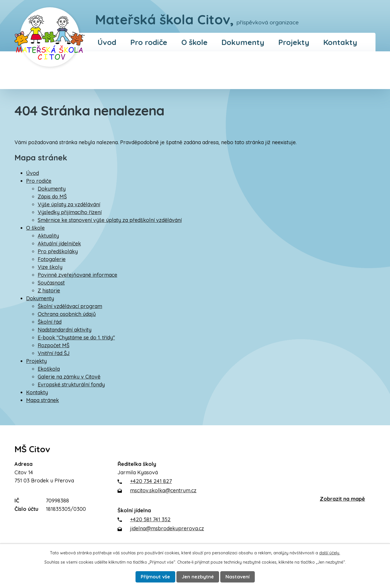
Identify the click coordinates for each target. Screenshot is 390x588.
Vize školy (50, 267)
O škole (194, 42)
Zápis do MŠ (52, 197)
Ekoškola (49, 369)
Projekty (294, 42)
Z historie (49, 291)
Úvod (107, 42)
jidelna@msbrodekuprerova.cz (167, 528)
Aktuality (48, 236)
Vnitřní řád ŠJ (54, 353)
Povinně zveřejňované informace (77, 275)
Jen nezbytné (198, 577)
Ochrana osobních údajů (67, 314)
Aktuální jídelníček (59, 244)
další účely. (330, 552)
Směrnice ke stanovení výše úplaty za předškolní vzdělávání (110, 220)
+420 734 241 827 (151, 481)
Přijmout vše (154, 577)
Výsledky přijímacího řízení (70, 212)
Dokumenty (243, 42)
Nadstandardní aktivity (65, 330)
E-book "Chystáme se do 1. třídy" (76, 338)
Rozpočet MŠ (54, 345)
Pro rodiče (149, 42)
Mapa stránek (43, 400)
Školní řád (50, 322)
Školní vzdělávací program (70, 306)
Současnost (51, 283)
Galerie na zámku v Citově (69, 377)
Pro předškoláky (58, 251)
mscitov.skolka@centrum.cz (163, 490)
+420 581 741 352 (150, 519)
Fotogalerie (52, 259)
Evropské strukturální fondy (71, 385)
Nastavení (239, 577)
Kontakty (340, 42)
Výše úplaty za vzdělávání (69, 204)
